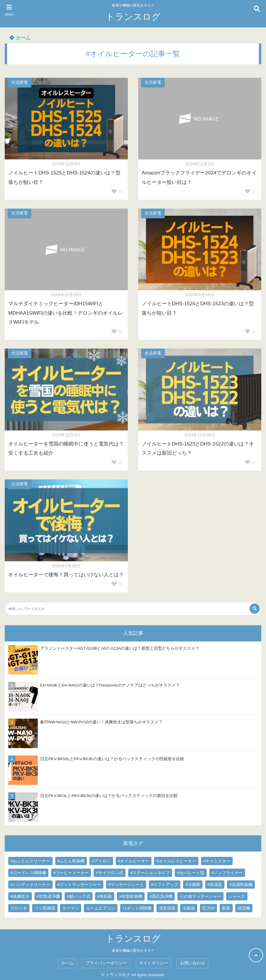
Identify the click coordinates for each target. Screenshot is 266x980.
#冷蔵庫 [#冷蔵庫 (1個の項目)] (193, 885)
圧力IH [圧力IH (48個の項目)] (208, 908)
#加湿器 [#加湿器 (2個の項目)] (215, 885)
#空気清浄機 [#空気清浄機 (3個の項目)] (48, 896)
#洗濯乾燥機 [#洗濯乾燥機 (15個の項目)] (241, 885)
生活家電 (19, 82)
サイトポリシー (154, 963)
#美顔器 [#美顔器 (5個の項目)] (105, 896)
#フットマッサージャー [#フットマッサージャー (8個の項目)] (79, 885)
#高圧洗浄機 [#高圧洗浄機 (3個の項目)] (161, 896)
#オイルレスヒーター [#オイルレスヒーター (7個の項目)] (176, 861)
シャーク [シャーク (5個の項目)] (237, 896)
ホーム (20, 38)
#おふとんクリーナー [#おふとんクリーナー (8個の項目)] (30, 861)
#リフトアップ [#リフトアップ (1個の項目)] (165, 885)
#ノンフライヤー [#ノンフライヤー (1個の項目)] (227, 873)
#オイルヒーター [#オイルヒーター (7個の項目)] (134, 861)
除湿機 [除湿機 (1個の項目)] (244, 908)
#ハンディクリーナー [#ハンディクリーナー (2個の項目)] (30, 885)
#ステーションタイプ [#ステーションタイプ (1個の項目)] (150, 873)
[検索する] (255, 609)
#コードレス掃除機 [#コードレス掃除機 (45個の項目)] (28, 873)
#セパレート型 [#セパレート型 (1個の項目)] (191, 873)
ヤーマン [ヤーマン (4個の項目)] (71, 908)
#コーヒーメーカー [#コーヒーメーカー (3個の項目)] (71, 873)
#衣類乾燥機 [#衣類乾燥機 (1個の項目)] (131, 896)
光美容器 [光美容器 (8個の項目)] (167, 908)
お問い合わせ (192, 963)
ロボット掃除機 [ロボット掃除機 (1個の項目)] (137, 908)
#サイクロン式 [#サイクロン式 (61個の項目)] (110, 873)
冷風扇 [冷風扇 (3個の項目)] (189, 908)
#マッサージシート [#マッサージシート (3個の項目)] (126, 885)
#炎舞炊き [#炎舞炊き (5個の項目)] (20, 896)
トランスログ (133, 17)
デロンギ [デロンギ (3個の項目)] (19, 908)
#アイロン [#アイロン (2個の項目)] (101, 861)
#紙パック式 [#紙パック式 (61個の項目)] (79, 896)
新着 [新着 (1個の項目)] (226, 908)
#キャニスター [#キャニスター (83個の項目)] (217, 861)
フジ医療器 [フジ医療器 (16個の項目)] (45, 908)
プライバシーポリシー (106, 963)
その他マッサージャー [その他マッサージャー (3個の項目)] (200, 896)
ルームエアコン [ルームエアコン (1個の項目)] (101, 908)
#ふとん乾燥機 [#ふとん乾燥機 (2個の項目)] (71, 861)
